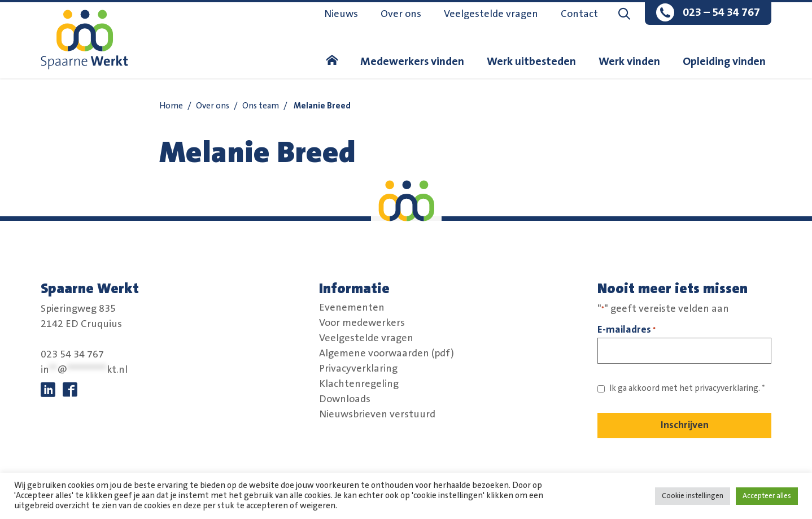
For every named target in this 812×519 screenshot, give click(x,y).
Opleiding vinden (724, 62)
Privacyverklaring (358, 369)
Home (171, 106)
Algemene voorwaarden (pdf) (387, 354)
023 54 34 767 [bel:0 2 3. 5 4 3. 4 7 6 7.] (72, 355)
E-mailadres (627, 330)
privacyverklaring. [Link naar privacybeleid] (727, 388)
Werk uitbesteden (531, 62)
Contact (579, 14)
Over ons (401, 14)
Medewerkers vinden (412, 62)
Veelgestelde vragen (491, 14)
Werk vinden (629, 62)
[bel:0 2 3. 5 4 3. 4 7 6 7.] (708, 14)
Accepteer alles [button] (767, 496)
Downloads (345, 399)
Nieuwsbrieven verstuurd (377, 415)
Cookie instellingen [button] (693, 496)
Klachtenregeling (359, 384)
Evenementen (352, 308)
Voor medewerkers (362, 323)
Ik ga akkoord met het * (687, 388)
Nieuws (341, 14)
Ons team (261, 106)
